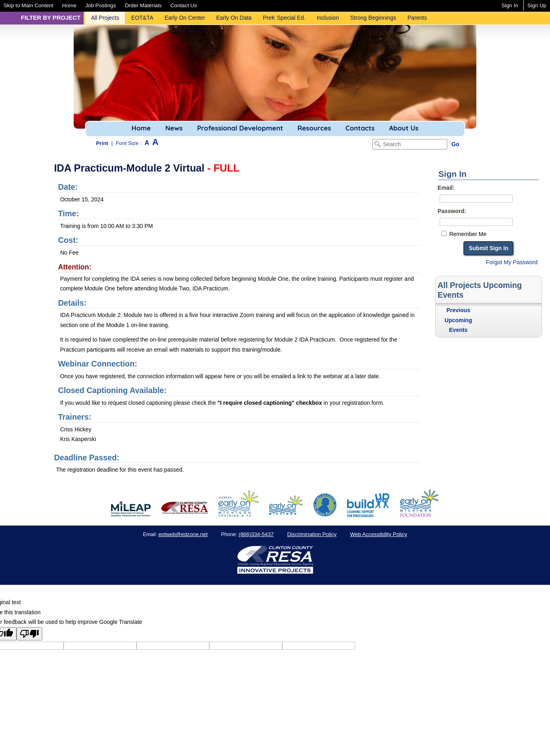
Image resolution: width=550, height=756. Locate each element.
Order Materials (143, 5)
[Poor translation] (29, 634)
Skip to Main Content (28, 5)
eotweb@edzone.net (183, 534)
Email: (446, 188)
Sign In (510, 5)
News (174, 128)
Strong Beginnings (373, 18)
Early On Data (234, 18)
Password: (452, 211)
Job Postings (101, 5)
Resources (314, 128)
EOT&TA (142, 18)
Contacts (360, 128)
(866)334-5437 (256, 534)
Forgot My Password (512, 262)
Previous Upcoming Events (458, 320)
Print (102, 143)
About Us (404, 128)
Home (69, 5)
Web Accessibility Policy (378, 534)
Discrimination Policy (312, 534)
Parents (417, 18)
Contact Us (184, 5)
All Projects (105, 18)
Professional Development (240, 128)
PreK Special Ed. (284, 18)
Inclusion (328, 18)
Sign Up (537, 5)
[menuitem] (28, 5)
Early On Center (185, 18)
